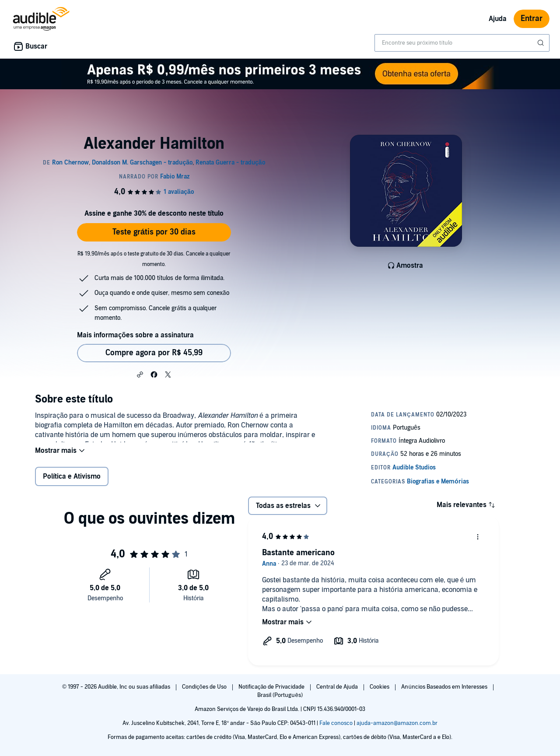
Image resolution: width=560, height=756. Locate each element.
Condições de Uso (205, 687)
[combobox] (462, 43)
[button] (140, 374)
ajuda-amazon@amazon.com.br (397, 723)
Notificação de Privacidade (272, 687)
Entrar (532, 19)
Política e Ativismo (72, 482)
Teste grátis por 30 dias (154, 232)
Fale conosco (336, 723)
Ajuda (498, 19)
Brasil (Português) (280, 695)
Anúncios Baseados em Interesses (445, 687)
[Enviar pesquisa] (542, 43)
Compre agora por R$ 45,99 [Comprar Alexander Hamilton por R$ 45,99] (154, 353)
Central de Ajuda (338, 687)
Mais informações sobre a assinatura (135, 335)
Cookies (380, 687)
